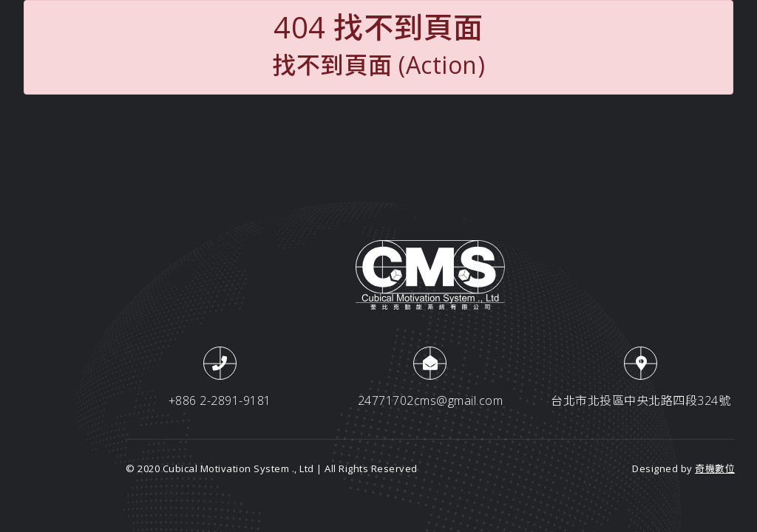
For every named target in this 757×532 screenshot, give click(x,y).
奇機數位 (715, 468)
